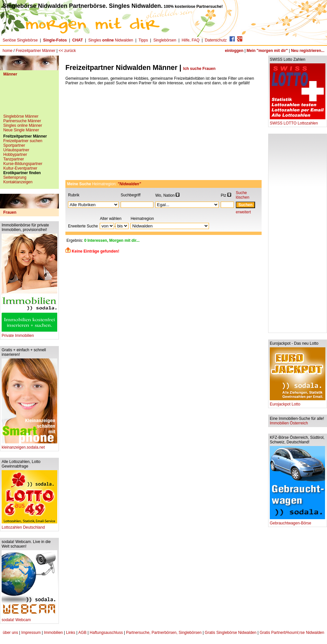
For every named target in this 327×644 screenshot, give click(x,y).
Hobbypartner (15, 155)
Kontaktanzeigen (18, 182)
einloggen (234, 51)
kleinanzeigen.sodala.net (29, 446)
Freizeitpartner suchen (23, 141)
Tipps (143, 40)
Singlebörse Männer (21, 116)
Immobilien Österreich (289, 423)
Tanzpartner (14, 159)
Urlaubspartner (16, 150)
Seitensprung (15, 177)
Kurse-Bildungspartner (23, 164)
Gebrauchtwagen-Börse (297, 521)
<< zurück (67, 51)
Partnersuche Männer (22, 121)
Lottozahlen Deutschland (29, 526)
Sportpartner (14, 145)
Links (71, 633)
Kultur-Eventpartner (20, 168)
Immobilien (53, 633)
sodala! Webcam (29, 618)
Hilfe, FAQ (190, 40)
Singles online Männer (23, 125)
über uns (11, 633)
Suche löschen (242, 195)
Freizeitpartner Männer (35, 51)
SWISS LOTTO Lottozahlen (298, 121)
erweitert (243, 212)
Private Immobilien (29, 334)
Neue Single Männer (21, 130)
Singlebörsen (165, 40)
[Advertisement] (29, 98)
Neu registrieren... (308, 51)
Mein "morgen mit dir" (267, 51)
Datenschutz (216, 40)
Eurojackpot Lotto (298, 402)
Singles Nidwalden (111, 40)
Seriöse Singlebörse (20, 40)
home (8, 51)
